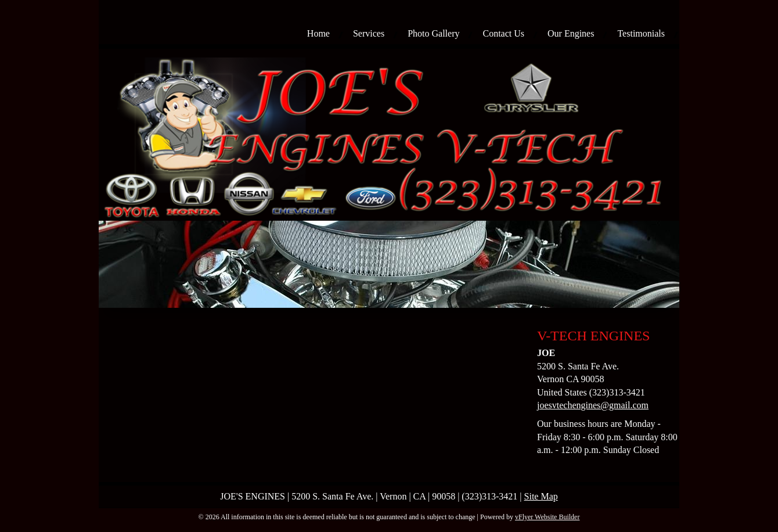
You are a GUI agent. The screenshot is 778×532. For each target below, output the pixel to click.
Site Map (541, 496)
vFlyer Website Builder (547, 517)
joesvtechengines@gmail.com (593, 405)
